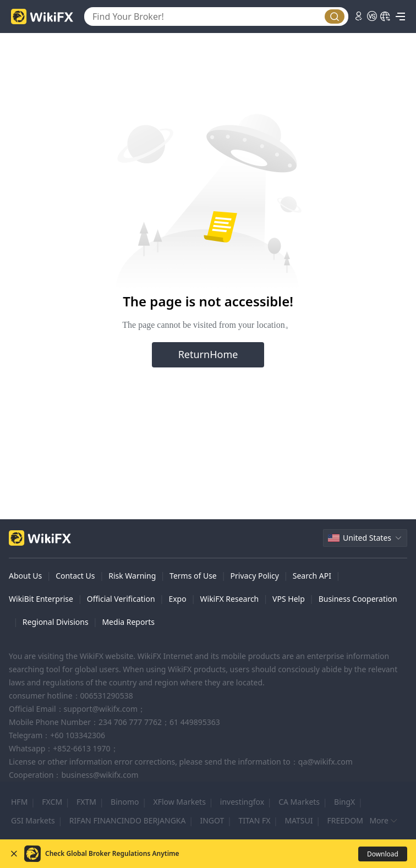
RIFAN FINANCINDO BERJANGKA (128, 820)
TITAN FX (254, 820)
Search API (312, 576)
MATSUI (299, 820)
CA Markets (299, 802)
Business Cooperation (358, 599)
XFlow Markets (179, 802)
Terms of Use (193, 576)
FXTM (86, 802)
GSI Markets (33, 820)
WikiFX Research (230, 599)
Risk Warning (132, 576)
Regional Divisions (56, 622)
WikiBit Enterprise (41, 599)
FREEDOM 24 (351, 820)
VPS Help (289, 599)
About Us (25, 576)
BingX (344, 802)
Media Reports (128, 622)
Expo (177, 599)
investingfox (242, 802)
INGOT (212, 820)
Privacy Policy (255, 576)
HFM (19, 802)
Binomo (125, 802)
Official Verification (121, 599)
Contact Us (75, 576)
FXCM (52, 802)
